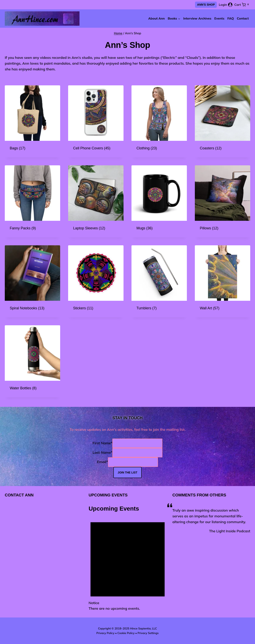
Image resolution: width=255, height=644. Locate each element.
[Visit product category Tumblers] (159, 281)
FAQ (231, 18)
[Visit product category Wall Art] (223, 281)
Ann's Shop (206, 5)
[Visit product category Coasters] (223, 121)
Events (219, 18)
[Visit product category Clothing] (159, 121)
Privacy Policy (105, 633)
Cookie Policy (126, 633)
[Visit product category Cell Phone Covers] (96, 121)
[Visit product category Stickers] (96, 281)
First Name (103, 443)
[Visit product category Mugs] (159, 201)
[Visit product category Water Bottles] (32, 361)
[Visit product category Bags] (32, 121)
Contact (243, 18)
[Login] (226, 5)
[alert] (128, 562)
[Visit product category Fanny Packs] (32, 201)
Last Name (102, 452)
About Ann (156, 18)
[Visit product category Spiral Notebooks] (32, 281)
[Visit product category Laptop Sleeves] (96, 201)
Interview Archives (197, 18)
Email (102, 462)
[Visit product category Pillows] (223, 201)
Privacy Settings (148, 633)
